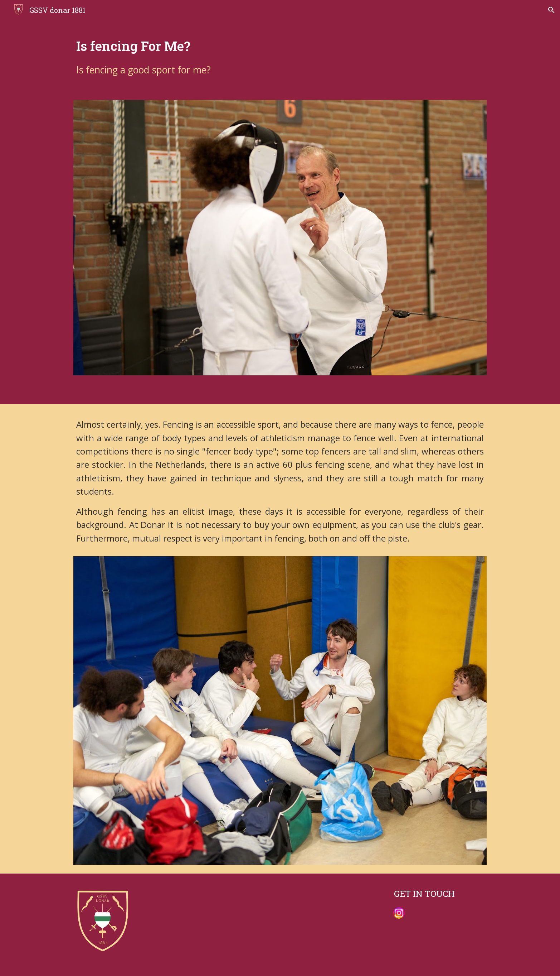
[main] (280, 56)
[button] (551, 10)
